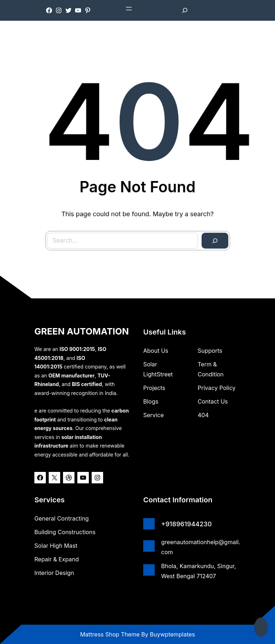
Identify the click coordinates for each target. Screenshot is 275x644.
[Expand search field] (185, 10)
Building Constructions (65, 532)
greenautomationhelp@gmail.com (201, 547)
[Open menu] (129, 9)
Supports (210, 351)
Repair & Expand (57, 559)
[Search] (211, 237)
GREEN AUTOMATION (82, 331)
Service (153, 415)
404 (203, 415)
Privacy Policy (217, 388)
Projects (154, 388)
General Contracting (62, 518)
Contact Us (213, 401)
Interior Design (54, 573)
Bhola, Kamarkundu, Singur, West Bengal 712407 (199, 571)
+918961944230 (186, 524)
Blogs (151, 401)
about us (156, 351)
